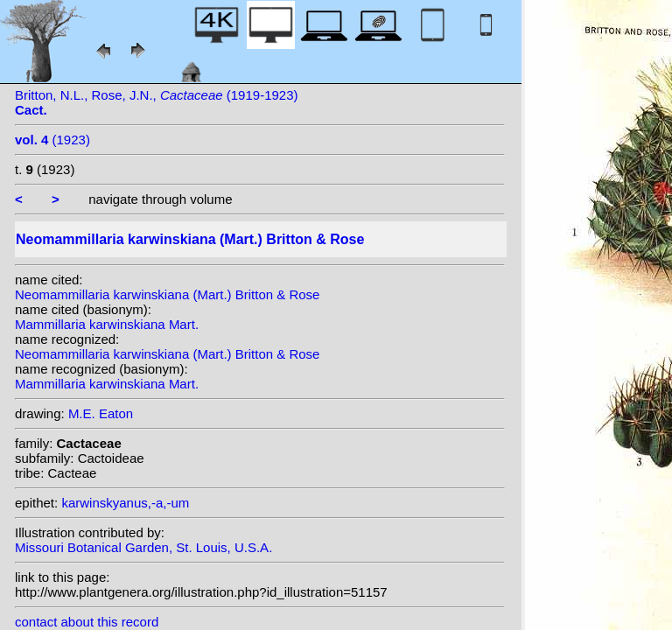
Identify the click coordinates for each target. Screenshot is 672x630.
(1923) (52, 140)
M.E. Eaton (101, 413)
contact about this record (87, 622)
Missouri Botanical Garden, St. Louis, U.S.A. (143, 547)
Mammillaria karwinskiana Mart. (107, 324)
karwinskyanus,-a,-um (125, 503)
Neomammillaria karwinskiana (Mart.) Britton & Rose (167, 294)
